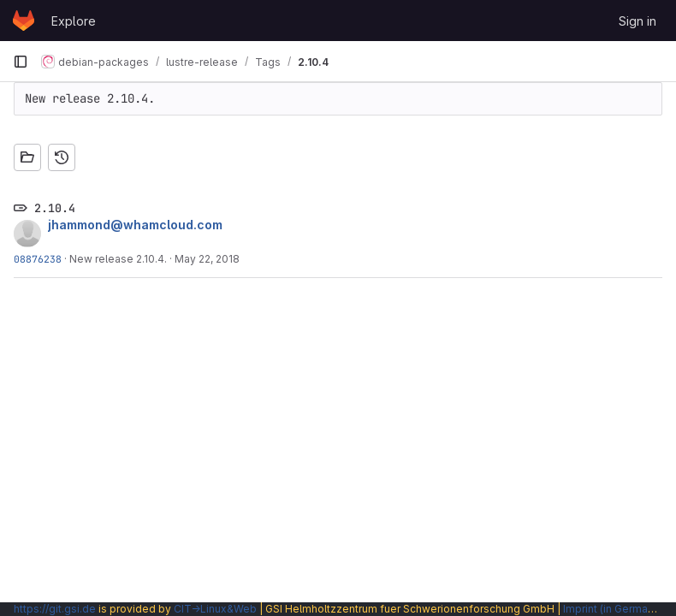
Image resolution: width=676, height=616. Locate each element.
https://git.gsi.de (55, 609)
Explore (74, 21)
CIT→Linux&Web (215, 609)
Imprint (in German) (610, 609)
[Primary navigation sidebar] (21, 62)
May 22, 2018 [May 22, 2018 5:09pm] (207, 259)
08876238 (38, 259)
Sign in (637, 21)
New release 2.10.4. (118, 259)
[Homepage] (24, 21)
